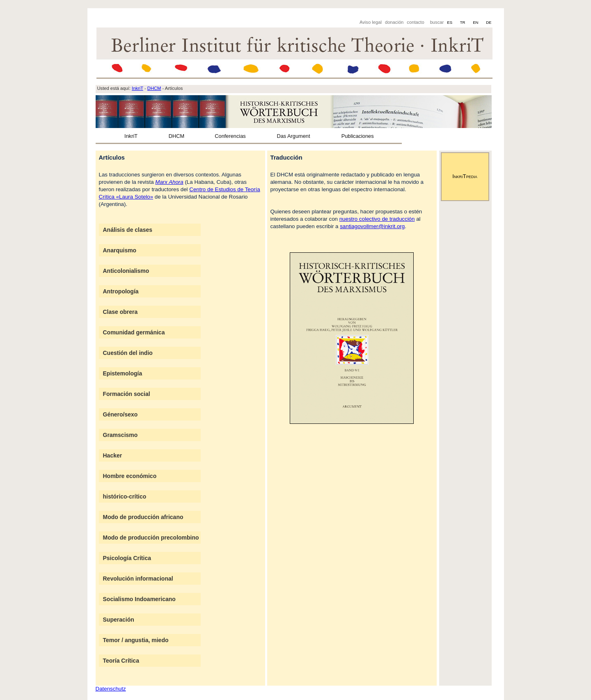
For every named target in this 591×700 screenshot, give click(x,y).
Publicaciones (358, 136)
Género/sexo (120, 414)
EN (476, 22)
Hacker (113, 455)
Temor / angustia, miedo (136, 640)
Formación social (127, 394)
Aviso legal (371, 22)
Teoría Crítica (121, 661)
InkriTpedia (465, 176)
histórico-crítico (125, 496)
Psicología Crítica (127, 558)
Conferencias (230, 136)
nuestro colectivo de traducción (377, 219)
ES (450, 22)
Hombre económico (130, 476)
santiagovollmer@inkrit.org (372, 226)
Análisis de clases (128, 230)
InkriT (131, 136)
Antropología (121, 291)
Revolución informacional (138, 579)
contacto (415, 22)
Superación (119, 620)
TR (463, 22)
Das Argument (293, 136)
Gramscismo (120, 435)
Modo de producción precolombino (151, 538)
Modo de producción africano (143, 517)
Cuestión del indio (128, 353)
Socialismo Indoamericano (139, 599)
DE (489, 22)
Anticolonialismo (126, 271)
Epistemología (123, 373)
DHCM (176, 136)
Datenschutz (111, 689)
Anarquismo (120, 250)
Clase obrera (120, 312)
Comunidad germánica (134, 332)
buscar (437, 22)
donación (394, 22)
